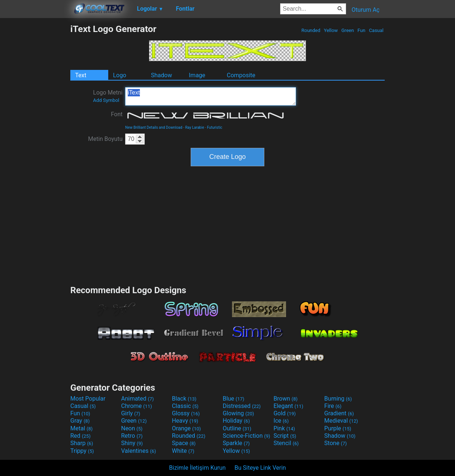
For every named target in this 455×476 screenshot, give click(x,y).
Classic (185, 406)
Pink (284, 428)
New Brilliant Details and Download (154, 127)
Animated (137, 399)
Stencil (286, 443)
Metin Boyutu (105, 139)
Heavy (185, 421)
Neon (132, 428)
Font (117, 114)
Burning (338, 399)
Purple (338, 428)
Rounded (311, 30)
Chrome (137, 406)
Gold (285, 413)
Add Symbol (106, 100)
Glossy (186, 413)
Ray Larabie (195, 127)
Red (80, 436)
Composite (241, 75)
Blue (234, 399)
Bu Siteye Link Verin (260, 468)
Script (285, 436)
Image (197, 75)
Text (81, 75)
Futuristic (215, 127)
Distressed (242, 406)
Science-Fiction (246, 436)
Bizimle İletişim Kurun (197, 468)
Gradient (339, 413)
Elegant (288, 406)
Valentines (139, 451)
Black (184, 399)
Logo (120, 75)
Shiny (132, 443)
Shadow (161, 75)
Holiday (236, 421)
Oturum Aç (366, 10)
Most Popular (88, 399)
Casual (376, 30)
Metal (82, 428)
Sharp (82, 443)
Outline (237, 428)
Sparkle (236, 443)
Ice (281, 421)
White (183, 451)
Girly (131, 413)
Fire (333, 406)
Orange (186, 428)
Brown (285, 399)
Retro (132, 436)
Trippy (82, 451)
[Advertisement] (35, 134)
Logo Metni (108, 96)
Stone (336, 443)
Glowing (238, 413)
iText (211, 96)
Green (348, 30)
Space (184, 443)
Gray (80, 421)
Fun (361, 30)
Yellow (331, 30)
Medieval (341, 421)
